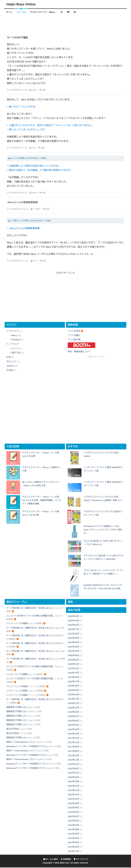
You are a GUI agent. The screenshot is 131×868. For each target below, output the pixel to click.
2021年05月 (73, 651)
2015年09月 (73, 804)
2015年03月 (73, 817)
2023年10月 (73, 634)
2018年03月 (73, 734)
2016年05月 (73, 778)
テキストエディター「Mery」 (45, 12)
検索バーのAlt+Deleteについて (21, 743)
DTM (9, 358)
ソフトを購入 (74, 336)
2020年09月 (73, 656)
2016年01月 (73, 791)
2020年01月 (73, 665)
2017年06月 (73, 752)
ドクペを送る (74, 331)
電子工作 (16, 353)
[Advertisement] (65, 24)
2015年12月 (73, 795)
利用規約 (66, 860)
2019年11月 (73, 673)
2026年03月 (73, 617)
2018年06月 (73, 721)
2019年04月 (73, 691)
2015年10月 (73, 799)
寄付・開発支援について (79, 352)
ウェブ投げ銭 (74, 340)
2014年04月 (73, 839)
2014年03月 (73, 843)
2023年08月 (73, 639)
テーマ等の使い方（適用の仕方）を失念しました (30, 609)
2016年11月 (73, 765)
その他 (9, 371)
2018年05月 (73, 725)
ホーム (9, 12)
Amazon (10, 366)
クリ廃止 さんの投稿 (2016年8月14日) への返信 (29, 221)
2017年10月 (73, 743)
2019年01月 (73, 699)
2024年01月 (73, 630)
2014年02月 (73, 847)
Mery (14, 336)
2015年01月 (73, 826)
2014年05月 (73, 834)
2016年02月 (73, 786)
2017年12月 (73, 739)
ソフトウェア (13, 331)
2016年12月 (73, 760)
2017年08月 (73, 747)
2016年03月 (73, 782)
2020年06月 (73, 660)
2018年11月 (73, 704)
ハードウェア (13, 345)
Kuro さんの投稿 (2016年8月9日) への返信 (27, 159)
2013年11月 (73, 852)
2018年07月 (73, 717)
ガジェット (12, 362)
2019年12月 (73, 669)
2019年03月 (73, 695)
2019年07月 (73, 682)
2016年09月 (73, 769)
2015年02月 (73, 821)
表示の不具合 (13, 729)
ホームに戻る (51, 860)
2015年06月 (73, 808)
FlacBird (16, 340)
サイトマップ (81, 860)
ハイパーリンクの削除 (17, 624)
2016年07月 (73, 773)
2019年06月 (73, 686)
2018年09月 (73, 712)
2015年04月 (73, 813)
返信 (44, 90)
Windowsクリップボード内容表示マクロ (26, 747)
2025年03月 (73, 625)
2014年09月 (73, 830)
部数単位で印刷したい (17, 708)
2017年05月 (73, 756)
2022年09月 (73, 647)
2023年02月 (73, 643)
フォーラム (22, 12)
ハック (15, 349)
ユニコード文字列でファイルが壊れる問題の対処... (30, 616)
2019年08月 (73, 678)
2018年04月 (73, 730)
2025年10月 (73, 621)
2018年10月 (73, 708)
